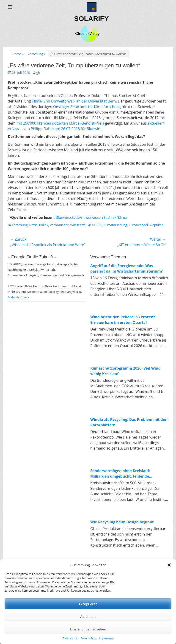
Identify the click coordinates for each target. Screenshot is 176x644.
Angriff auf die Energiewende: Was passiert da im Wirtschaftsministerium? (126, 268)
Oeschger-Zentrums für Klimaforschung (87, 107)
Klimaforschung (115, 225)
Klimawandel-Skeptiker (146, 225)
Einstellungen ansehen (88, 629)
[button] (169, 565)
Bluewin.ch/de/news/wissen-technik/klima (91, 217)
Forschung (37, 54)
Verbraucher (59, 225)
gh (38, 73)
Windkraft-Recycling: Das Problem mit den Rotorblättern (129, 422)
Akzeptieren (88, 604)
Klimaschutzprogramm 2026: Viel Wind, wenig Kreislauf (126, 371)
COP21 (97, 225)
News (33, 225)
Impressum (106, 638)
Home (18, 54)
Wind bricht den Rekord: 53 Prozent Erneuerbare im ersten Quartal (123, 320)
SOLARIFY (91, 19)
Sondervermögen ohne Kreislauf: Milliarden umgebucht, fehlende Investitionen (120, 474)
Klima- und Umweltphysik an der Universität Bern (74, 101)
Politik (44, 225)
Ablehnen (88, 616)
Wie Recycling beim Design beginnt (122, 522)
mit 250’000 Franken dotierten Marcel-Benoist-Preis (60, 123)
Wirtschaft (78, 225)
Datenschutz (70, 638)
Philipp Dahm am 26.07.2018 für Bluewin (66, 129)
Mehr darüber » (19, 297)
